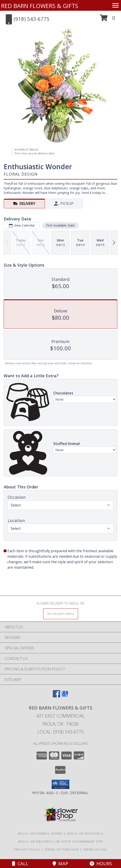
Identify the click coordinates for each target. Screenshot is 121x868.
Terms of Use (95, 849)
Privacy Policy (27, 849)
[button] (108, 20)
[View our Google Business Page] (65, 696)
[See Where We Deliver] (61, 614)
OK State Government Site (79, 841)
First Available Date (60, 225)
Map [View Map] (60, 864)
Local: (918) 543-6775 (61, 732)
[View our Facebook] (56, 696)
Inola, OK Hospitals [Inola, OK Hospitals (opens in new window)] (85, 833)
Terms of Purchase (62, 849)
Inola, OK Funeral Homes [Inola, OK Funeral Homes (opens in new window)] (40, 833)
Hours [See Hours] (101, 864)
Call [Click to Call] (20, 864)
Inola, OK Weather (35, 841)
